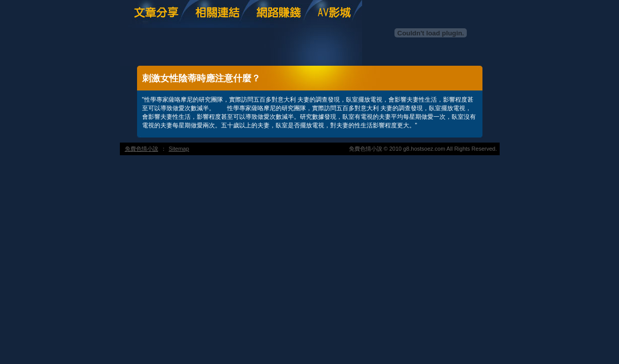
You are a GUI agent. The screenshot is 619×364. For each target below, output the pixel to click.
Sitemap (179, 149)
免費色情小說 (142, 149)
